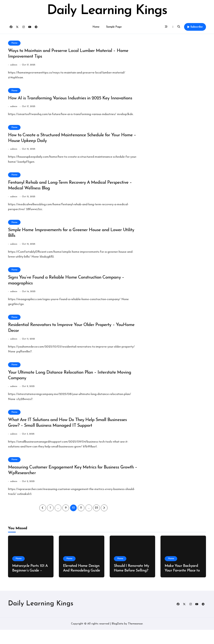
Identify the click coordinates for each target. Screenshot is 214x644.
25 (96, 522)
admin (14, 66)
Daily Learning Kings (107, 11)
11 (81, 522)
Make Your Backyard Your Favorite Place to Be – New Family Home (183, 585)
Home (96, 27)
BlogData (117, 638)
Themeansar (135, 638)
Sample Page (114, 27)
